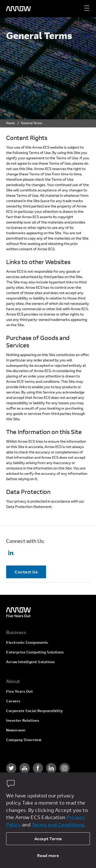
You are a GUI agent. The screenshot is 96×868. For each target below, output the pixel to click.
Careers (13, 701)
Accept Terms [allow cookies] (48, 839)
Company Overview (24, 740)
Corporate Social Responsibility (35, 711)
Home (10, 123)
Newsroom (16, 730)
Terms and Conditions (58, 825)
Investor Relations (23, 720)
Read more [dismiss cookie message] (48, 855)
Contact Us (26, 572)
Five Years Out (19, 691)
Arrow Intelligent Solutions (31, 662)
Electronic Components (27, 642)
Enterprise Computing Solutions (35, 652)
